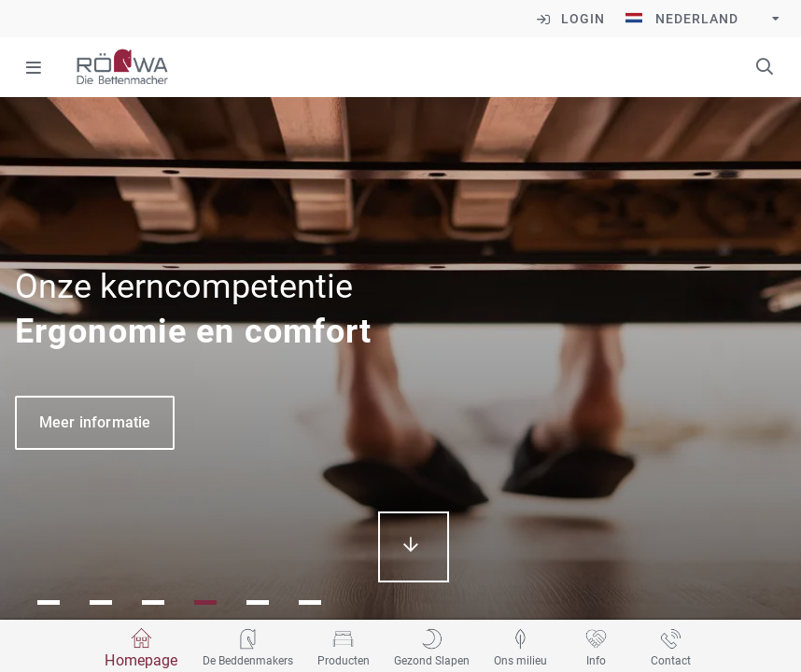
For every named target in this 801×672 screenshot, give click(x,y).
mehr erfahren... (414, 547)
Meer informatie (95, 422)
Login (583, 19)
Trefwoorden (765, 66)
